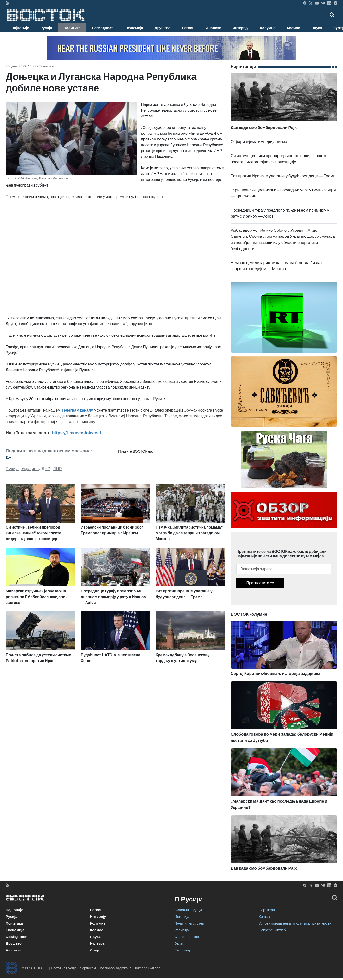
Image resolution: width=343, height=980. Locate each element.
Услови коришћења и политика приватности (295, 923)
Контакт (265, 917)
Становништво (187, 937)
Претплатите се (260, 583)
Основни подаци (188, 910)
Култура (97, 943)
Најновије (20, 28)
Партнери (267, 910)
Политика (72, 28)
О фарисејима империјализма (259, 142)
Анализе (213, 28)
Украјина (30, 469)
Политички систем (190, 923)
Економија (134, 28)
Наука (317, 28)
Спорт (95, 950)
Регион (188, 28)
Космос (293, 28)
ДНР (46, 469)
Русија (46, 28)
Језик (179, 943)
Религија (182, 930)
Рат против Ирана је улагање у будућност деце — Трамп (283, 176)
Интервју (240, 28)
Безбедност (102, 28)
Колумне (268, 28)
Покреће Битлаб (272, 930)
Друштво (163, 28)
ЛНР (58, 469)
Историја (182, 917)
